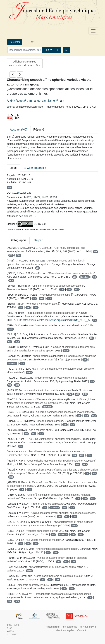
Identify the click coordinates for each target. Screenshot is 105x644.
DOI (19, 255)
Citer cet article (35, 168)
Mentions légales (65, 630)
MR (9, 187)
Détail (14, 168)
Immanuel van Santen (42, 101)
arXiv (10, 329)
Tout (47, 50)
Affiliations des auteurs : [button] (21, 216)
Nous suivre (88, 627)
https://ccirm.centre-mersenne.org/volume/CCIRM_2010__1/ (56, 320)
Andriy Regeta (16, 101)
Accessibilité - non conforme (61, 627)
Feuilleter (15, 42)
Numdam (84, 277)
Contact (82, 630)
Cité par (38, 240)
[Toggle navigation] (93, 31)
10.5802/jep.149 (22, 193)
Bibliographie (18, 240)
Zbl (95, 252)
